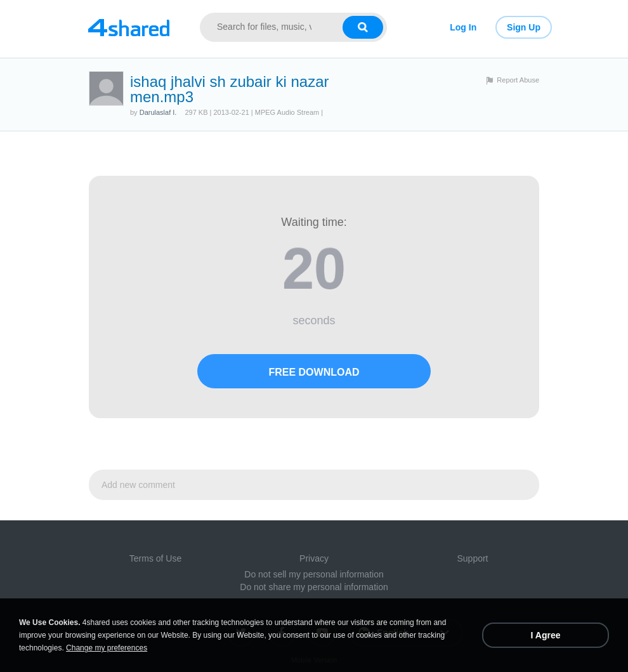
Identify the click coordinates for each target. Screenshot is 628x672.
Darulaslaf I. (158, 112)
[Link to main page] (128, 27)
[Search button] (363, 27)
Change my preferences (107, 648)
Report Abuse (518, 80)
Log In (463, 27)
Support (472, 558)
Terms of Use (155, 558)
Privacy (314, 558)
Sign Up (524, 27)
